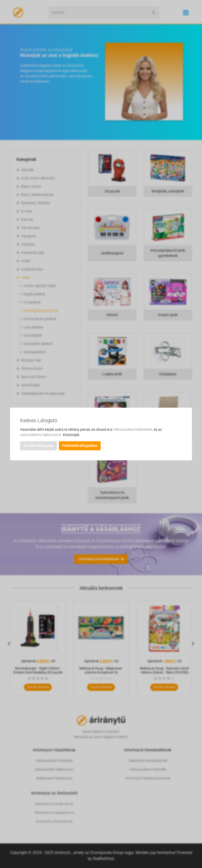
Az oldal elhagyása (38, 446)
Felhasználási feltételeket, (133, 429)
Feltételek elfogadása (80, 446)
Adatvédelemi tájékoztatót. (42, 435)
